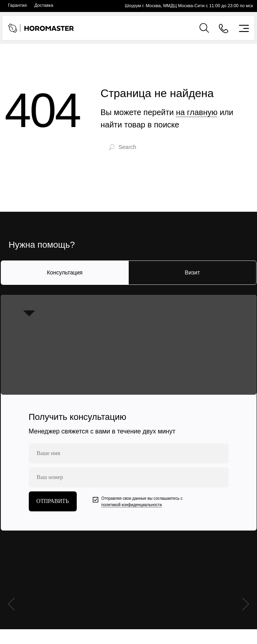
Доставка (44, 5)
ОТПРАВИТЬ (53, 501)
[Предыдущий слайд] (11, 572)
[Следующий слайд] (246, 572)
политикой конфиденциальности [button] (132, 505)
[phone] (129, 477)
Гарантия (17, 5)
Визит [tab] (192, 272)
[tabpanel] (128, 413)
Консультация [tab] (65, 272)
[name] (129, 453)
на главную (197, 112)
